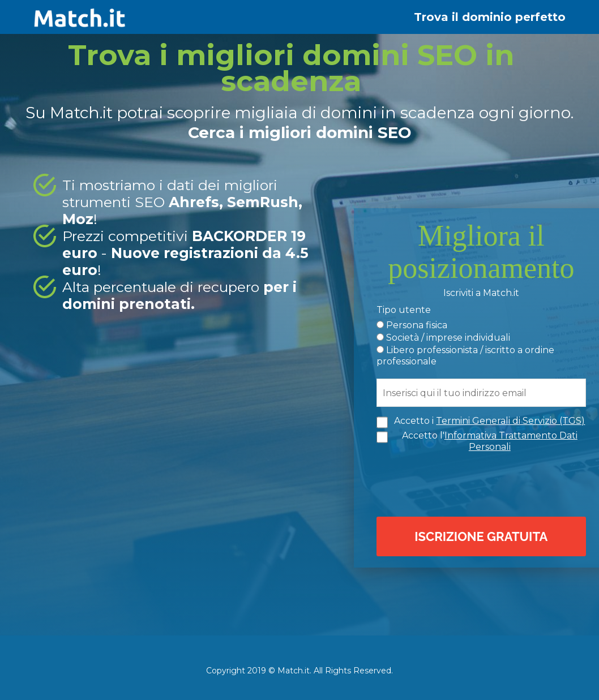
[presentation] (484, 483)
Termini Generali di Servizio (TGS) (510, 421)
